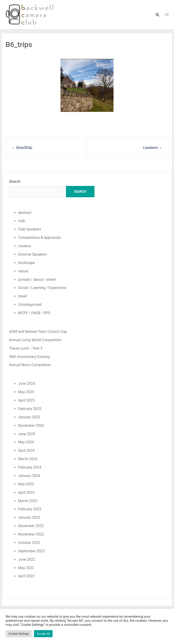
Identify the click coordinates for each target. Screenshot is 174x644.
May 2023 (26, 484)
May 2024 (26, 442)
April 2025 (26, 400)
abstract (25, 213)
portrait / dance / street (37, 280)
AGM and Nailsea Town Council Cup (38, 332)
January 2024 (29, 476)
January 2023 (29, 517)
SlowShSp (24, 148)
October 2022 (29, 543)
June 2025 (27, 384)
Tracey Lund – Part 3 (26, 348)
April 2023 (26, 492)
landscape (26, 263)
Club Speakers (30, 229)
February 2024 (30, 467)
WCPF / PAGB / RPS (34, 313)
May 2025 (26, 392)
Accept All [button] (43, 634)
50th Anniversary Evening (29, 357)
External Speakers (33, 254)
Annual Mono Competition (30, 365)
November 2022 (31, 534)
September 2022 (31, 551)
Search (15, 181)
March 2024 (28, 459)
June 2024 (27, 434)
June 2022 (27, 559)
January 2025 (29, 417)
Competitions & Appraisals (40, 238)
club (22, 221)
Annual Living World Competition (35, 340)
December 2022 (31, 526)
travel (23, 296)
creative (24, 246)
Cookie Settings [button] (19, 634)
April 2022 (26, 576)
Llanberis (151, 148)
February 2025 (30, 409)
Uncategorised (30, 305)
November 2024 (31, 426)
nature (23, 271)
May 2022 (26, 568)
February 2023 (30, 509)
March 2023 (28, 501)
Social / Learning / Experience (42, 288)
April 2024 (26, 450)
